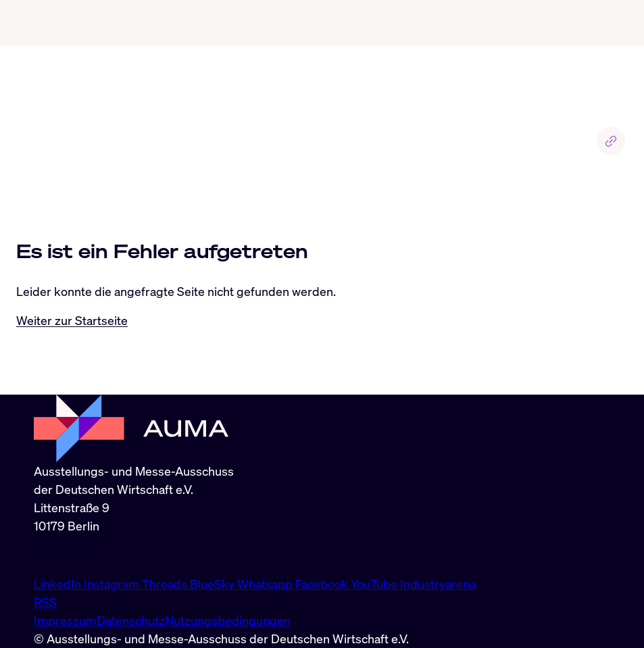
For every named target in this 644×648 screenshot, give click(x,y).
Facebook (323, 584)
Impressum (65, 620)
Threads (166, 584)
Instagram (113, 584)
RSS (45, 602)
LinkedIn (59, 584)
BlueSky (214, 584)
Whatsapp (266, 584)
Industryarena (438, 584)
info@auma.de (72, 555)
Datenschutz (131, 620)
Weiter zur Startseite (72, 320)
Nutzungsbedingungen (228, 620)
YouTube (375, 584)
